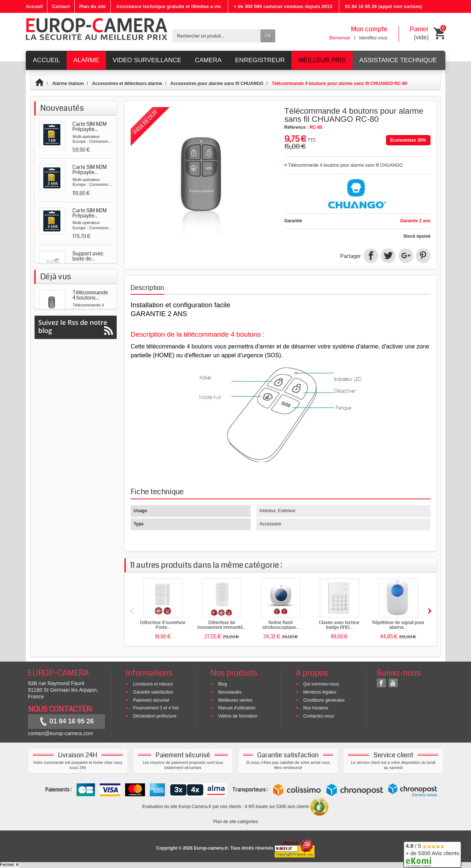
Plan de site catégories (235, 822)
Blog (223, 684)
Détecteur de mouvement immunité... (222, 625)
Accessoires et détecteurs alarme (127, 84)
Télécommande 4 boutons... (90, 390)
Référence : (296, 127)
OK (268, 36)
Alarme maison (68, 84)
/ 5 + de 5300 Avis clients (432, 853)
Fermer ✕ (10, 865)
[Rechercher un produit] (217, 36)
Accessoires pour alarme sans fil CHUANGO (217, 84)
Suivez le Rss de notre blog (76, 437)
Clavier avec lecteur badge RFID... (339, 625)
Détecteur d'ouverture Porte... (163, 625)
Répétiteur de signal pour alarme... (398, 625)
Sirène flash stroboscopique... (281, 625)
